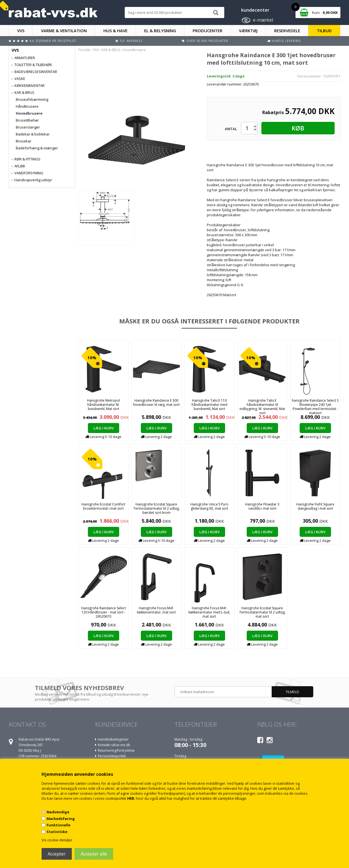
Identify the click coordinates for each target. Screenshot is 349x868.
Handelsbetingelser (113, 739)
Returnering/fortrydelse (116, 750)
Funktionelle (58, 825)
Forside (84, 50)
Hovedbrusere (29, 113)
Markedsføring (61, 819)
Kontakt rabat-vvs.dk (114, 745)
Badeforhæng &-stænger (37, 148)
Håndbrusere (27, 106)
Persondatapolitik (112, 756)
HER (131, 798)
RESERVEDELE (287, 31)
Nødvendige (58, 812)
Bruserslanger (28, 127)
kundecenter (255, 10)
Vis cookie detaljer (57, 840)
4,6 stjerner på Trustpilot (53, 41)
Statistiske (57, 832)
